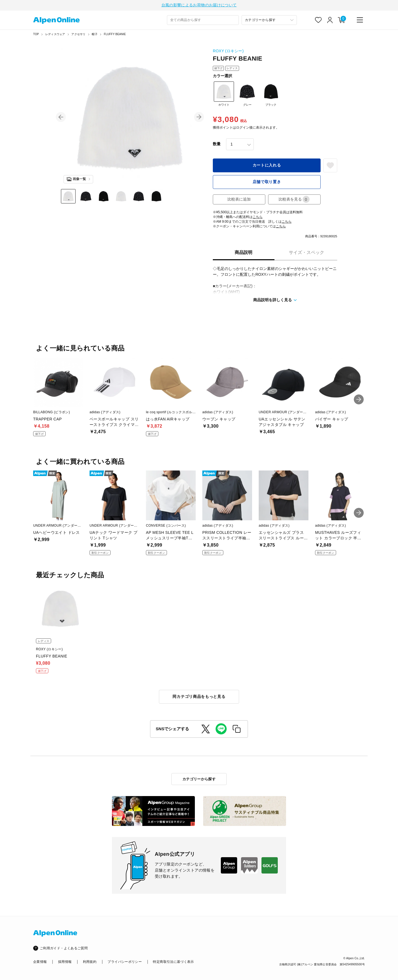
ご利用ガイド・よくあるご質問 (64, 948)
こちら (258, 218)
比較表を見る (294, 200)
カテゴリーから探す (199, 779)
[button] (61, 118)
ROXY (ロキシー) (228, 52)
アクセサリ (78, 35)
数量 (217, 145)
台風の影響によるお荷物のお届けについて (199, 6)
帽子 (95, 35)
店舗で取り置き (267, 183)
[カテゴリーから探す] (269, 21)
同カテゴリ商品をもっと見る (199, 697)
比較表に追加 (239, 200)
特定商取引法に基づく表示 (173, 962)
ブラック (271, 95)
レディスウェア (55, 35)
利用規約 (90, 962)
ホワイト (224, 95)
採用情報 (65, 962)
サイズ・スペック (307, 253)
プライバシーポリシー (125, 962)
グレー (247, 95)
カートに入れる (267, 166)
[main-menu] (360, 21)
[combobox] (203, 21)
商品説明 (243, 253)
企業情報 (40, 962)
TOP (36, 35)
